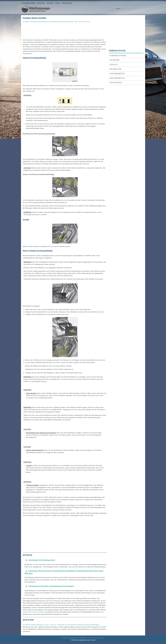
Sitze (76, 22)
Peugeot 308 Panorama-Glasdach (34, 612)
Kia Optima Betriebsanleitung (40, 22)
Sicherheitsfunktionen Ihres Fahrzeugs (62, 22)
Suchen (102, 638)
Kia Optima (50, 3)
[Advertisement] (65, 31)
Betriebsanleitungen (29, 3)
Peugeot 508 (41, 3)
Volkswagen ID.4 (118, 78)
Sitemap (72, 638)
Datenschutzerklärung (90, 638)
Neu (63, 638)
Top (67, 638)
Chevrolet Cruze (67, 3)
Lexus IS (58, 3)
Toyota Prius (116, 83)
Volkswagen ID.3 (118, 74)
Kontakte (79, 638)
